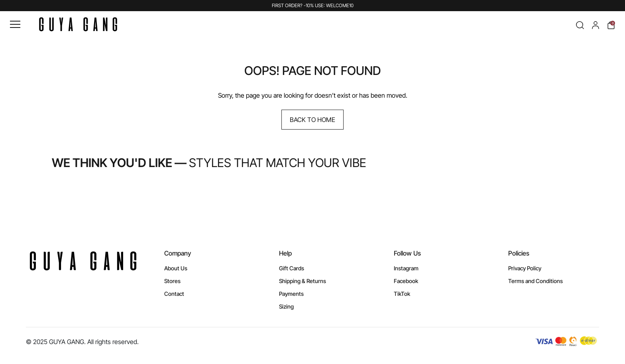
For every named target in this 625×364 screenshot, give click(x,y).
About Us (176, 268)
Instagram (406, 268)
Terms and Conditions (536, 281)
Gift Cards (292, 268)
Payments (291, 294)
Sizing (286, 306)
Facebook (406, 281)
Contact (174, 294)
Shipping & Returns (303, 281)
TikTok (402, 294)
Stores (172, 281)
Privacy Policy (525, 268)
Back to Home (312, 120)
